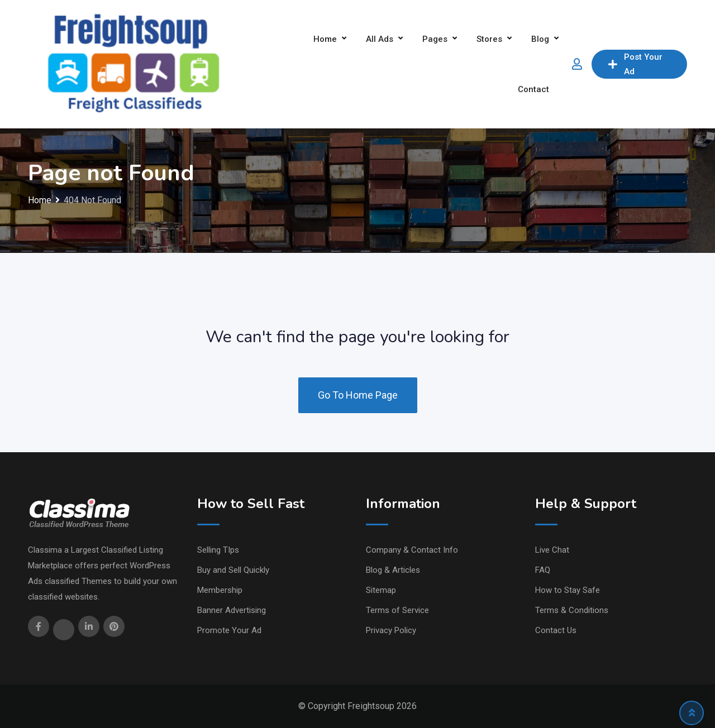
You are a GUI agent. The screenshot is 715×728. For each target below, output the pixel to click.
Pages (435, 39)
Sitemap (381, 590)
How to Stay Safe (568, 590)
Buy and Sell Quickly (233, 570)
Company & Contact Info (412, 550)
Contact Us (556, 630)
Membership (220, 590)
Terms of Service (397, 610)
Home (325, 39)
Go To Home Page (358, 395)
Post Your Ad (635, 64)
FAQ (543, 570)
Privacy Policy (391, 630)
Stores (489, 39)
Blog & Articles (393, 570)
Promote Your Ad (229, 630)
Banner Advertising (232, 610)
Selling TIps (218, 550)
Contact (533, 89)
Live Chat (552, 550)
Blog (540, 39)
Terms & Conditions (572, 610)
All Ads (380, 39)
